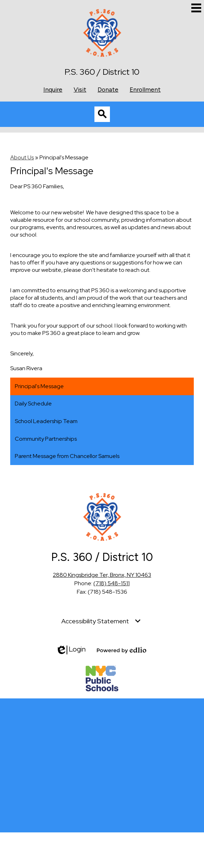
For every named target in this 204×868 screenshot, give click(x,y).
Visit (80, 89)
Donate (108, 89)
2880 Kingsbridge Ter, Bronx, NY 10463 (102, 575)
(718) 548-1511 (112, 583)
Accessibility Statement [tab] (95, 621)
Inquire (53, 89)
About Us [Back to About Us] (22, 157)
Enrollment (145, 89)
